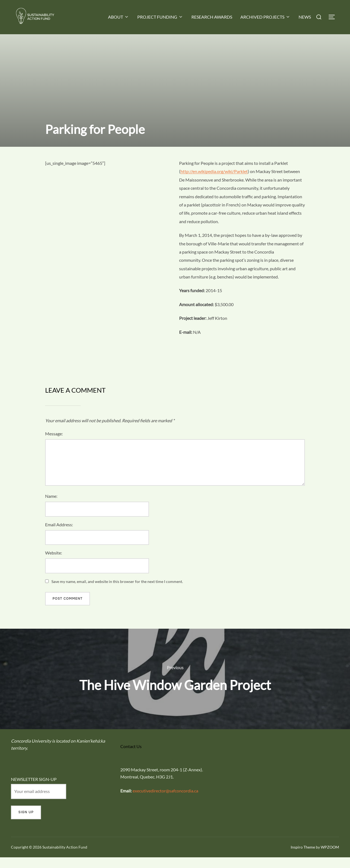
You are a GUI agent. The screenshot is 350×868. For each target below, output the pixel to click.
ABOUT (119, 17)
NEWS (305, 17)
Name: (51, 507)
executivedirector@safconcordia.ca (165, 801)
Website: (54, 563)
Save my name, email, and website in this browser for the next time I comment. (117, 592)
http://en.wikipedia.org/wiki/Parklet (214, 182)
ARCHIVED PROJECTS (265, 17)
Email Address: (59, 535)
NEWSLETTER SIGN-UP (34, 790)
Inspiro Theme (303, 858)
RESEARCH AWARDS (212, 17)
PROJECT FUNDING (160, 17)
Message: (54, 444)
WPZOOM (330, 858)
